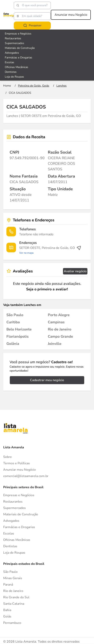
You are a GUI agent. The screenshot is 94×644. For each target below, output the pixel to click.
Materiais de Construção (21, 514)
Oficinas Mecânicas (17, 540)
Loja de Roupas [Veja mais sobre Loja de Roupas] (14, 77)
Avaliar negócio (75, 271)
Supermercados (14, 508)
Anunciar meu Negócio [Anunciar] (19, 470)
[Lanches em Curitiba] (13, 322)
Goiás (7, 616)
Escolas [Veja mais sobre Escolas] (9, 62)
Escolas (9, 534)
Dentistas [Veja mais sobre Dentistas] (11, 72)
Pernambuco (12, 623)
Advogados (11, 521)
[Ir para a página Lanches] (61, 86)
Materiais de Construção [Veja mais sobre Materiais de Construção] (20, 48)
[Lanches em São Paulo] (15, 315)
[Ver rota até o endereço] (50, 250)
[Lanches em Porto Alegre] (59, 315)
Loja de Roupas (14, 553)
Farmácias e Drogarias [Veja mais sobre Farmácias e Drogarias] (18, 58)
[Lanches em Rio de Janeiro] (59, 329)
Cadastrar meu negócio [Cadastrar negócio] (47, 380)
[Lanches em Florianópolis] (17, 336)
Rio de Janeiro (13, 591)
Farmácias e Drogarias (19, 527)
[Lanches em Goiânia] (13, 344)
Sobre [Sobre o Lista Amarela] (7, 457)
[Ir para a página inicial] (7, 86)
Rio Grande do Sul (16, 597)
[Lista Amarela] (8, 15)
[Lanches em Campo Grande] (60, 336)
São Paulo (10, 572)
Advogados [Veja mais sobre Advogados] (12, 53)
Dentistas (10, 546)
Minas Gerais (13, 578)
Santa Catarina (14, 604)
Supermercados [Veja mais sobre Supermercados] (14, 43)
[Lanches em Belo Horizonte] (19, 329)
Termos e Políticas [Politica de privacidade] (16, 463)
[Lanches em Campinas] (56, 322)
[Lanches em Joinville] (55, 344)
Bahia (7, 610)
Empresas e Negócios (19, 495)
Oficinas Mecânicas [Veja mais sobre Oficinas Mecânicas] (16, 67)
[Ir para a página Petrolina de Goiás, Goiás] (34, 86)
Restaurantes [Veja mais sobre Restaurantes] (13, 38)
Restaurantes (13, 502)
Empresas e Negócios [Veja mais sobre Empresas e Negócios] (18, 34)
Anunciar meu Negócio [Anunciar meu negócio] (71, 15)
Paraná (8, 585)
